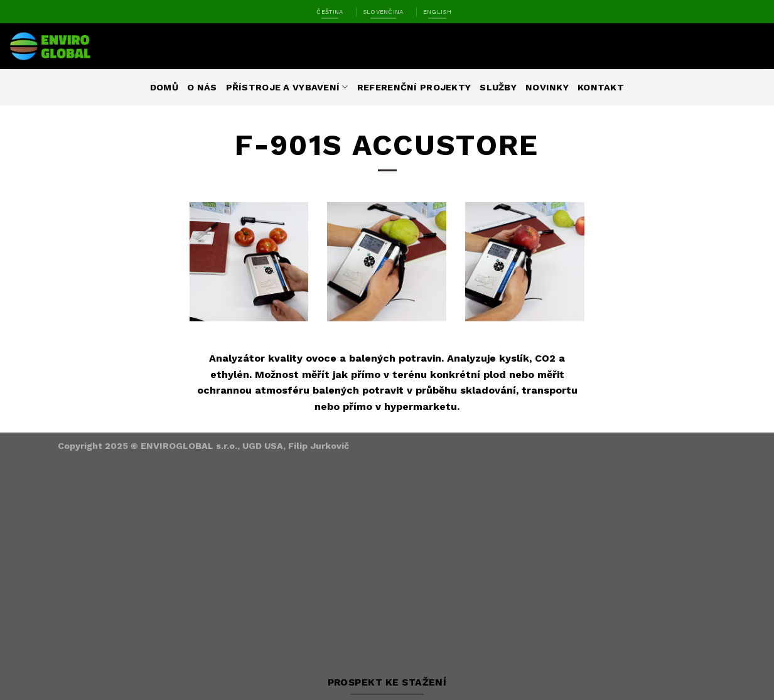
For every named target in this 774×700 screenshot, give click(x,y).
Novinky (547, 87)
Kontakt (601, 87)
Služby (498, 87)
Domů (164, 87)
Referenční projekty (414, 87)
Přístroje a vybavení (287, 87)
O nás (202, 87)
